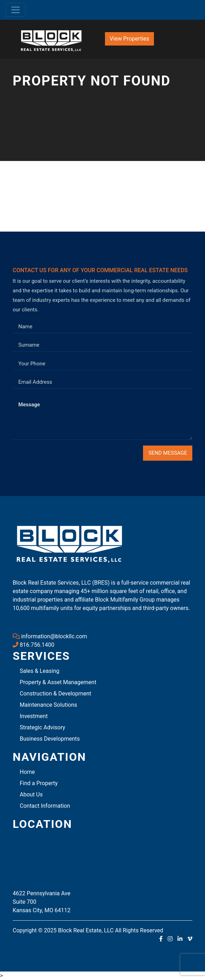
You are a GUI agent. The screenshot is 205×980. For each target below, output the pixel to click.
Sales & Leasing (40, 671)
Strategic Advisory (42, 727)
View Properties (129, 39)
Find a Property (39, 783)
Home (27, 772)
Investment (34, 716)
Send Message (168, 453)
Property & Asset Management (58, 682)
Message (29, 405)
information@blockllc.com (50, 636)
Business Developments (50, 739)
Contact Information (45, 806)
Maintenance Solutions (48, 705)
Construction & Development (55, 694)
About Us (31, 794)
